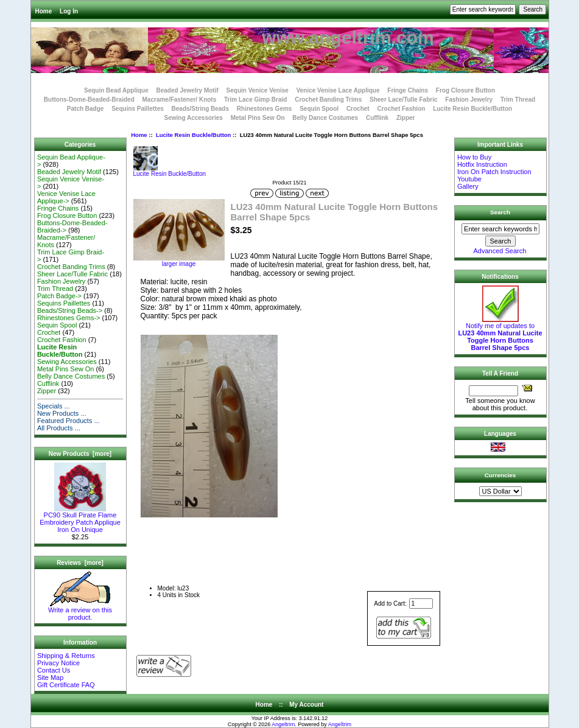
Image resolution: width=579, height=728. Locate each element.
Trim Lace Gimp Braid (255, 100)
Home (44, 11)
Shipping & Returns (66, 656)
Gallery (468, 186)
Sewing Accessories (194, 118)
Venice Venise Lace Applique (338, 90)
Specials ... (54, 406)
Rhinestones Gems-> (69, 318)
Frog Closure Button (465, 90)
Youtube (469, 179)
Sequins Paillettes (138, 109)
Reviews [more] (80, 563)
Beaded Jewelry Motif (188, 90)
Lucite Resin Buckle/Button (194, 135)
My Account (306, 705)
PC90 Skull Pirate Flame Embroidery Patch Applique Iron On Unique (80, 519)
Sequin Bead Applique (116, 90)
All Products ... (59, 428)
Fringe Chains (408, 90)
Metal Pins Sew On (258, 118)
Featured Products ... (68, 421)
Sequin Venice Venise (258, 90)
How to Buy (474, 157)
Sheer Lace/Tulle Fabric (404, 100)
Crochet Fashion (401, 109)
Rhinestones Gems (265, 109)
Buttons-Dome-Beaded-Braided (89, 100)
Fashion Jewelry (469, 100)
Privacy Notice (58, 663)
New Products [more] (80, 454)
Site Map (50, 677)
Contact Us (54, 670)
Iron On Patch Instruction (494, 172)
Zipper (406, 118)
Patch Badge (86, 109)
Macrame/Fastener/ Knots (180, 100)
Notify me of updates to (500, 334)
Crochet (358, 109)
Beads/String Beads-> (70, 310)
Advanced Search (500, 251)
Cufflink (377, 118)
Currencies (500, 475)
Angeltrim (283, 724)
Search (500, 212)
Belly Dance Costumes (325, 118)
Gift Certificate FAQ (66, 685)
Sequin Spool (319, 109)
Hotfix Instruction (482, 164)
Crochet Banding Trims (328, 100)
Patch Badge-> (59, 296)
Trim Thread (518, 100)
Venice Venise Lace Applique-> (66, 197)
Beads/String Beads (200, 109)
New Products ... (62, 413)
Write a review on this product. (80, 611)
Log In (69, 11)
